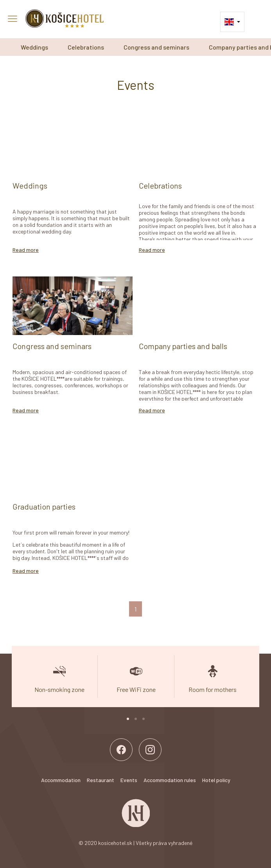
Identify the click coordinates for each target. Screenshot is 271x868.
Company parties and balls (183, 346)
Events (129, 780)
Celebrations (86, 47)
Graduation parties (44, 506)
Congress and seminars (156, 47)
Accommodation (61, 780)
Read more (26, 250)
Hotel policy (216, 780)
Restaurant (101, 780)
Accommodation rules (170, 780)
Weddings (34, 47)
